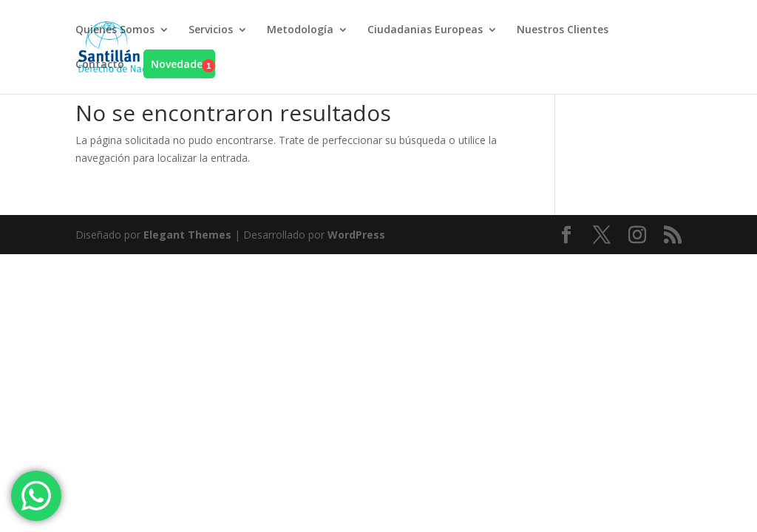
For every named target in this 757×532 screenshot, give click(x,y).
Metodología (300, 30)
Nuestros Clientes (563, 30)
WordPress (356, 235)
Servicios (211, 30)
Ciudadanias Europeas (425, 30)
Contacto (100, 65)
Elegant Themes (187, 235)
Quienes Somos (115, 30)
